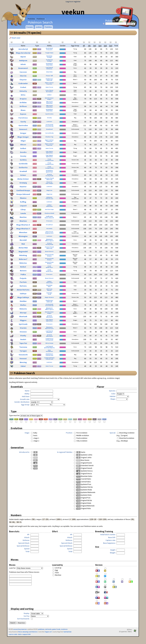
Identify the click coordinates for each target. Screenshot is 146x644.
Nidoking (23, 255)
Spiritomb (23, 324)
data (20, 634)
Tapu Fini (23, 343)
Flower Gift (49, 76)
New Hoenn (83, 460)
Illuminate (49, 239)
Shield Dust (49, 354)
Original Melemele (85, 506)
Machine (58, 575)
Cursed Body (49, 133)
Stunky (23, 336)
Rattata (23, 286)
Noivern (23, 271)
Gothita (23, 160)
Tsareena (23, 347)
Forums (30, 27)
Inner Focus (49, 87)
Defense (26, 540)
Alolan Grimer (23, 179)
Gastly (23, 122)
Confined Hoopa (23, 190)
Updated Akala (84, 490)
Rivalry (49, 256)
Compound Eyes (49, 358)
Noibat (23, 267)
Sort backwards (23, 619)
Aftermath (49, 102)
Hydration (49, 153)
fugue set (48, 632)
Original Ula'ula (84, 500)
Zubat (23, 366)
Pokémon (41, 19)
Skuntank (23, 316)
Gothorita (23, 167)
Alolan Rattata (23, 290)
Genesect (23, 129)
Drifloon (23, 106)
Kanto (81, 452)
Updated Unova (84, 471)
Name (27, 391)
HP (28, 534)
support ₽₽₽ (26, 634)
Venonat (23, 358)
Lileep (23, 209)
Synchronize (49, 114)
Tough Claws (49, 53)
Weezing (23, 362)
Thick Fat (49, 182)
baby (35, 433)
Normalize (49, 92)
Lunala (23, 213)
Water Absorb (49, 218)
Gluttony (49, 179)
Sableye (23, 294)
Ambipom (23, 60)
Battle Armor (49, 98)
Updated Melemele (86, 492)
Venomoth (23, 355)
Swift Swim (49, 216)
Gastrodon (23, 125)
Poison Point (49, 255)
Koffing (23, 202)
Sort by (26, 616)
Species (112, 391)
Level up (58, 568)
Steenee (23, 332)
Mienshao (23, 232)
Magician (49, 190)
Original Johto (84, 457)
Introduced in (24, 452)
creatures (64, 629)
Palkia (23, 274)
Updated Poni (84, 484)
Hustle (49, 290)
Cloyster (23, 80)
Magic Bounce (49, 297)
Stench (49, 174)
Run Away (49, 56)
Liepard (23, 206)
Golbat (23, 148)
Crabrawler (23, 83)
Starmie (23, 328)
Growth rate (25, 399)
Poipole (23, 278)
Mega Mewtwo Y (23, 229)
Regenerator (49, 233)
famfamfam (67, 632)
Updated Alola (84, 495)
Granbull (23, 171)
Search (13, 623)
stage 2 (36, 441)
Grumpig (23, 183)
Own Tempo (49, 183)
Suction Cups (49, 209)
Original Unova (84, 473)
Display (26, 613)
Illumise (23, 198)
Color (113, 394)
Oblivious (49, 69)
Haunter (23, 187)
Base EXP (112, 537)
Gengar (23, 133)
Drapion (23, 99)
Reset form (21, 623)
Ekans (23, 110)
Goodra (23, 152)
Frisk (49, 159)
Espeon (23, 114)
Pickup (49, 57)
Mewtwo (23, 221)
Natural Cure (49, 328)
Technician (49, 60)
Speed (27, 549)
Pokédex (31, 19)
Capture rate (110, 540)
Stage (27, 433)
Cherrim (23, 76)
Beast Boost (49, 251)
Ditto (23, 95)
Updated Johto (84, 455)
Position (69, 433)
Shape (113, 399)
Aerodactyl (23, 49)
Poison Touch (49, 178)
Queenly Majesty (49, 348)
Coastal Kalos (84, 479)
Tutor (57, 573)
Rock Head (49, 48)
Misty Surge (49, 343)
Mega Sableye (23, 297)
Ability (27, 394)
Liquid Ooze (49, 339)
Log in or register (73, 2)
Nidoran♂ (23, 259)
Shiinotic (23, 309)
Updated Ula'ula (84, 487)
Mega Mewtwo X (23, 225)
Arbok (23, 64)
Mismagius (23, 236)
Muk (23, 244)
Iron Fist (49, 84)
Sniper (49, 99)
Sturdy (49, 118)
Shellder (23, 301)
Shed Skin (49, 65)
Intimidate (49, 64)
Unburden (49, 103)
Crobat (23, 87)
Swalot (23, 339)
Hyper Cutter (49, 83)
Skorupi (23, 313)
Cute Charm (49, 90)
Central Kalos (84, 482)
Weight (113, 553)
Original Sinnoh (84, 468)
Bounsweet (23, 68)
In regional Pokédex (65, 452)
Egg (56, 570)
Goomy (23, 156)
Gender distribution (22, 402)
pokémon (41, 629)
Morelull (23, 240)
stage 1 (36, 438)
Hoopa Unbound (23, 194)
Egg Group (25, 405)
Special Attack (24, 543)
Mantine (23, 217)
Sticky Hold (49, 125)
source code (13, 634)
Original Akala (84, 503)
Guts (49, 286)
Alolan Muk (23, 248)
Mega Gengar (23, 137)
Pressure (49, 50)
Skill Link (49, 80)
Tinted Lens (49, 199)
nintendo (48, 629)
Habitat (113, 396)
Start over (15, 38)
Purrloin (23, 282)
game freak (56, 629)
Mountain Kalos (84, 476)
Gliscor (23, 145)
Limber (49, 95)
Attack (27, 537)
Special (112, 433)
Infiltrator (49, 267)
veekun (73, 12)
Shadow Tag (49, 137)
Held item (26, 396)
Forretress (23, 118)
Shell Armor (49, 79)
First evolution (82, 433)
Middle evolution (83, 435)
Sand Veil (49, 141)
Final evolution (82, 438)
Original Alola (84, 508)
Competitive (49, 160)
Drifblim (23, 103)
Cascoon (23, 72)
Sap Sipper (49, 151)
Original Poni (83, 498)
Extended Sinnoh (85, 465)
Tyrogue (23, 351)
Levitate (49, 122)
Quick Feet (49, 172)
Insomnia (49, 229)
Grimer (23, 175)
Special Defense (23, 546)
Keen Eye (49, 293)
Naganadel (23, 252)
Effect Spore (49, 241)
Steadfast (49, 225)
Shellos (23, 305)
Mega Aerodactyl (23, 53)
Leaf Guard (49, 67)
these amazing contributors (28, 632)
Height (113, 550)
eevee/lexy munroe (20, 629)
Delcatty (23, 91)
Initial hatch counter (108, 534)
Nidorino (23, 263)
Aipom (23, 57)
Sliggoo (23, 320)
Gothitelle (23, 164)
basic (35, 435)
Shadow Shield (49, 213)
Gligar (23, 141)
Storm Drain (49, 126)
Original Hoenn (84, 463)
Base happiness (109, 543)
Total (27, 551)
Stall (49, 294)
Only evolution (82, 441)
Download (49, 129)
